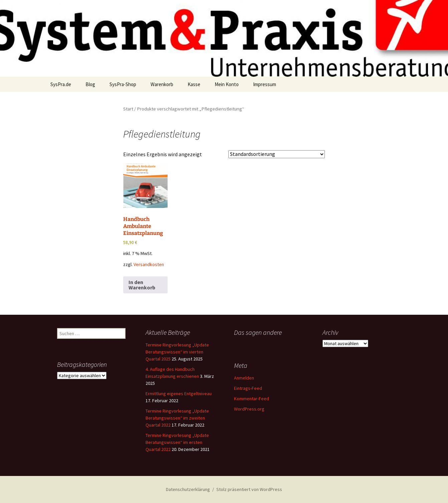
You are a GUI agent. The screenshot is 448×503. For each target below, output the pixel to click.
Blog (90, 84)
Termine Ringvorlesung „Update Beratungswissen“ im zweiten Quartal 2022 (177, 418)
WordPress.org (249, 409)
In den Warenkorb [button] (142, 285)
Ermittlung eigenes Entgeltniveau (179, 394)
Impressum (265, 84)
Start (128, 109)
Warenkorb (162, 84)
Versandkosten (149, 264)
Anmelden (244, 378)
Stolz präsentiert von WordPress (249, 489)
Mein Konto (227, 84)
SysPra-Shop (123, 84)
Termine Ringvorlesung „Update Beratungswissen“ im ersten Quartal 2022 (177, 442)
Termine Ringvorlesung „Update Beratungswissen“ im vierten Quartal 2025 (177, 352)
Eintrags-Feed (248, 388)
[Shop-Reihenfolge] (277, 154)
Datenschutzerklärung (188, 489)
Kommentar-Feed (252, 399)
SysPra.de (61, 84)
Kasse (194, 84)
